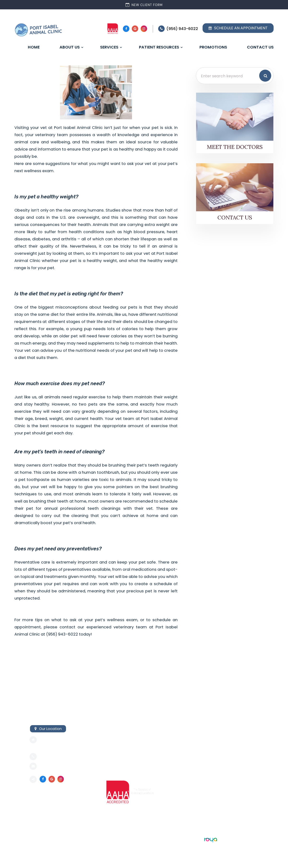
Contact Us (260, 47)
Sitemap (37, 839)
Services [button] (109, 47)
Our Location (50, 729)
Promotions (213, 47)
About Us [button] (70, 47)
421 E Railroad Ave (55, 740)
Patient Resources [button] (159, 47)
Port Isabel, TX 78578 (58, 747)
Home (34, 47)
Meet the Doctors (235, 147)
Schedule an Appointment (238, 28)
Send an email (52, 767)
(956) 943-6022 (182, 29)
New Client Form (144, 5)
